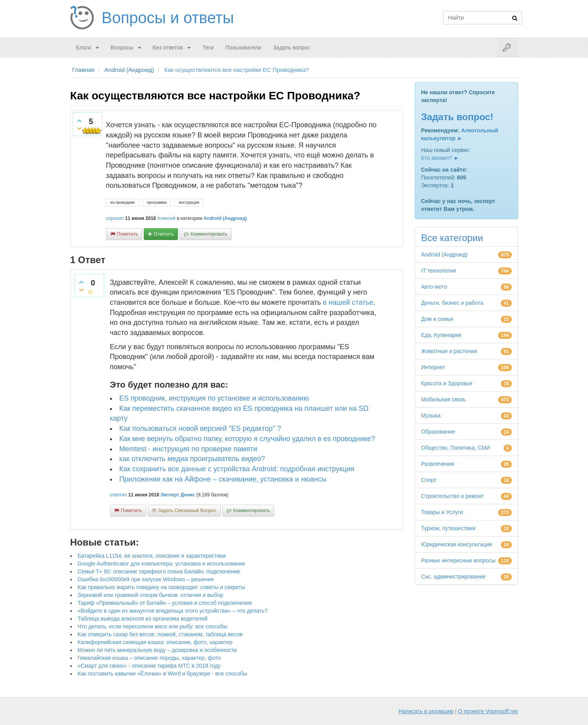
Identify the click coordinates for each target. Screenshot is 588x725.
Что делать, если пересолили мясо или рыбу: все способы (153, 626)
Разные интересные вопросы (458, 560)
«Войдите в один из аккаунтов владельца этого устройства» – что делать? (173, 611)
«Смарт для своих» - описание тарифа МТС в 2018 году (149, 666)
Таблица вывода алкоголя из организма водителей (143, 619)
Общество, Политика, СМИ (456, 448)
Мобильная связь (443, 399)
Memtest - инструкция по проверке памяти (188, 449)
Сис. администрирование (453, 577)
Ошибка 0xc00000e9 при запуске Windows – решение (146, 579)
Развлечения (438, 464)
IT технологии (439, 271)
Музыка (431, 416)
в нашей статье (348, 302)
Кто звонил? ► (440, 158)
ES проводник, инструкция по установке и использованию (214, 398)
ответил (119, 495)
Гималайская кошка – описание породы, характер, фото (149, 658)
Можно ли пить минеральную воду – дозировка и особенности (157, 650)
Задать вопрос (292, 48)
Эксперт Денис (178, 495)
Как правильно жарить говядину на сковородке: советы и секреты (162, 587)
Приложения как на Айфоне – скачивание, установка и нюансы (223, 479)
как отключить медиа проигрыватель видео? (192, 459)
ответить (164, 234)
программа (157, 202)
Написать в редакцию (426, 711)
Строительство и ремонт (452, 496)
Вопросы (122, 48)
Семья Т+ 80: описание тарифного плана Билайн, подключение (159, 571)
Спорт (429, 480)
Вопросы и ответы (168, 18)
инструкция (189, 202)
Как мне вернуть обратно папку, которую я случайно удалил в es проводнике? (247, 439)
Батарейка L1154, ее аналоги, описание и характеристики (152, 556)
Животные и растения (449, 351)
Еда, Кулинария (441, 335)
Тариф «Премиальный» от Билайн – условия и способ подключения (165, 603)
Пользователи (243, 48)
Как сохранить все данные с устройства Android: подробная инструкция (237, 469)
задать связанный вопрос (187, 511)
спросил (115, 218)
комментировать (209, 234)
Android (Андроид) (225, 218)
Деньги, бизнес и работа (452, 303)
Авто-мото (434, 287)
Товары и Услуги (442, 512)
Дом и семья (437, 319)
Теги (208, 48)
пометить (128, 234)
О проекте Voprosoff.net (488, 711)
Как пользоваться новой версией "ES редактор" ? (200, 428)
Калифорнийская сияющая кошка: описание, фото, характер (155, 642)
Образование (438, 432)
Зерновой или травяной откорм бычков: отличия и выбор (151, 595)
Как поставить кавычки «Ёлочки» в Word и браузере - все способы (163, 674)
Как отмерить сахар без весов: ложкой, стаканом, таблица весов (160, 634)
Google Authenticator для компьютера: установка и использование (162, 564)
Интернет (433, 367)
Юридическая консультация (457, 544)
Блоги (84, 48)
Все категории (452, 238)
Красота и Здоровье (447, 383)
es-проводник (123, 202)
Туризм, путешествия (448, 528)
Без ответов (168, 48)
